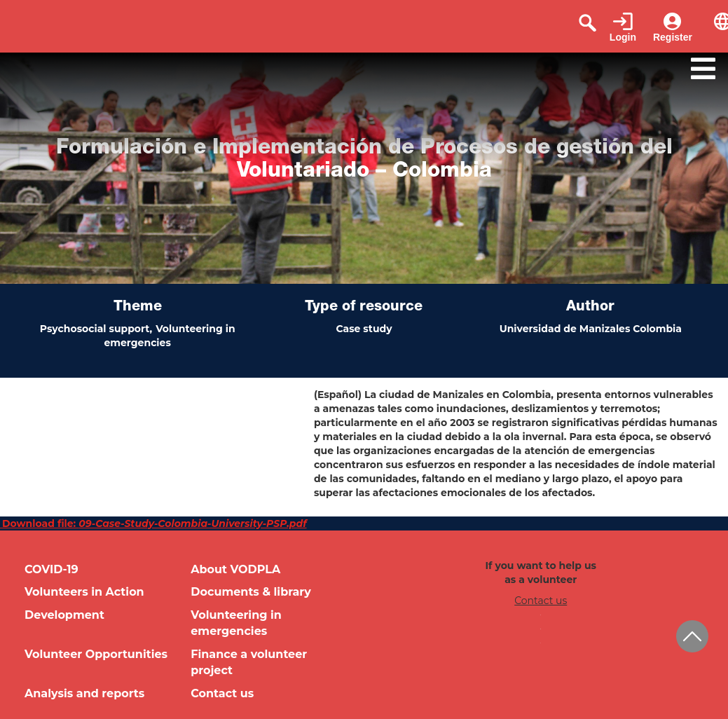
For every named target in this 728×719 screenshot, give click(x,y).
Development (64, 615)
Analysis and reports (84, 693)
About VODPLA (235, 569)
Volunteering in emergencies (236, 623)
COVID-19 (51, 569)
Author (590, 308)
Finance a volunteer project (249, 662)
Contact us (222, 693)
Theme (138, 308)
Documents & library (251, 592)
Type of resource (364, 308)
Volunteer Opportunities (96, 654)
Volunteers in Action (84, 592)
